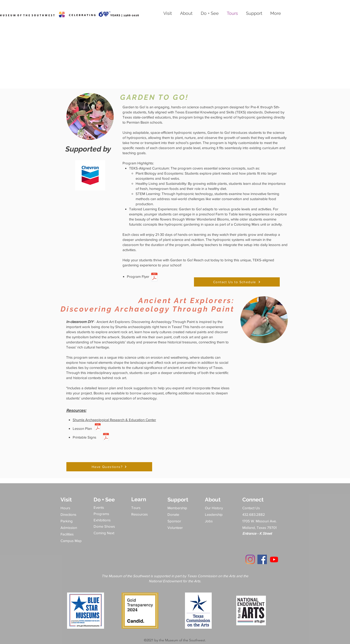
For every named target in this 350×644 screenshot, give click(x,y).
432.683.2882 (254, 514)
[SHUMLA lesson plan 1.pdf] (98, 428)
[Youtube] (274, 559)
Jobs (209, 521)
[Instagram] (250, 559)
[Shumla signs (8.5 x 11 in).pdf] (106, 437)
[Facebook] (262, 559)
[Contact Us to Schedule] (237, 282)
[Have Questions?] (109, 467)
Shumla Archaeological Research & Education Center (114, 420)
